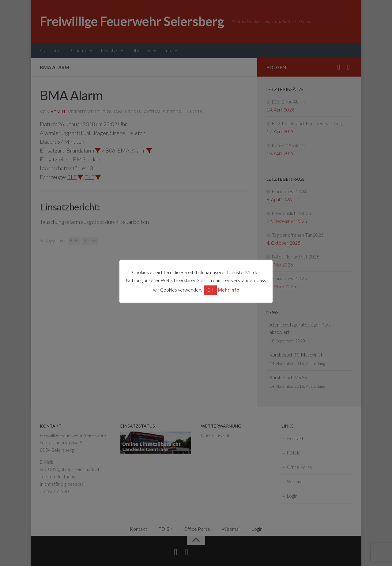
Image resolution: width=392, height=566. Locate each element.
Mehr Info (228, 290)
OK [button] (210, 290)
